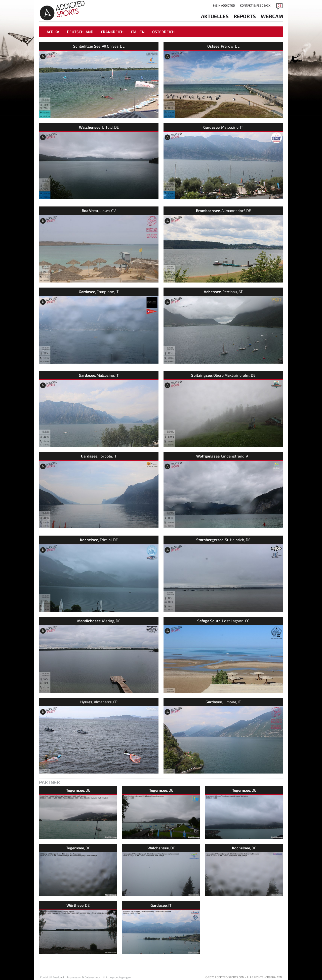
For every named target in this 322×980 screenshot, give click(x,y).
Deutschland (80, 32)
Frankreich (112, 32)
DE (279, 5)
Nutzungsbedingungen (117, 977)
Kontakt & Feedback (255, 5)
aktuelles (215, 16)
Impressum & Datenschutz (84, 977)
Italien (138, 32)
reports (245, 16)
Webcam (272, 16)
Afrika (53, 32)
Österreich (163, 32)
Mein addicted (224, 5)
